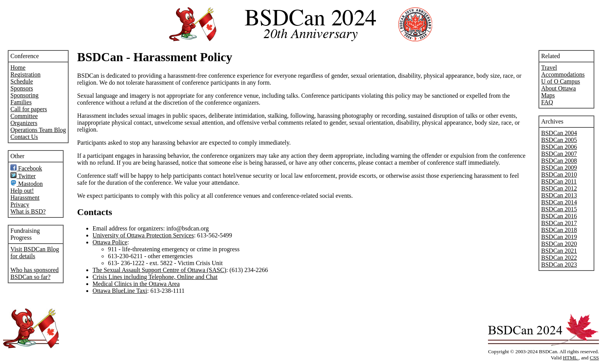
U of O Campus (561, 81)
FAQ (547, 102)
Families (21, 102)
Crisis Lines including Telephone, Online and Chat (155, 277)
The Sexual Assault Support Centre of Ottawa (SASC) (159, 270)
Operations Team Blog (38, 130)
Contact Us (24, 137)
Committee (24, 116)
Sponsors (22, 88)
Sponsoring (24, 95)
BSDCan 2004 (559, 133)
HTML (571, 358)
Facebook (26, 168)
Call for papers (29, 109)
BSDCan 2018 (559, 230)
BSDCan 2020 (559, 244)
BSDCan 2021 (559, 251)
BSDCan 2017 (559, 223)
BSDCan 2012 (559, 188)
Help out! (22, 191)
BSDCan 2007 (559, 154)
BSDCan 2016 (559, 216)
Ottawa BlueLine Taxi (120, 291)
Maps (548, 95)
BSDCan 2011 (559, 181)
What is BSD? (28, 211)
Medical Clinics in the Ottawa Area (136, 284)
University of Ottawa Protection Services (143, 235)
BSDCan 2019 (559, 237)
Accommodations (563, 74)
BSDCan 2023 (559, 265)
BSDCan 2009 (559, 168)
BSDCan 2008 (559, 161)
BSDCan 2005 (559, 140)
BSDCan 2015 (559, 209)
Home (18, 68)
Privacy (20, 205)
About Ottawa (558, 88)
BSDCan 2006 (559, 147)
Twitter (23, 176)
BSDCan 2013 (559, 195)
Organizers (24, 123)
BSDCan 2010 (559, 174)
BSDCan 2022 (559, 258)
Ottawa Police (110, 242)
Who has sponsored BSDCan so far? (34, 273)
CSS (594, 358)
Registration (25, 74)
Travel (549, 68)
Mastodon (27, 184)
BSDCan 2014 (559, 202)
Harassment (25, 198)
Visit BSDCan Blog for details (35, 253)
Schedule (22, 81)
